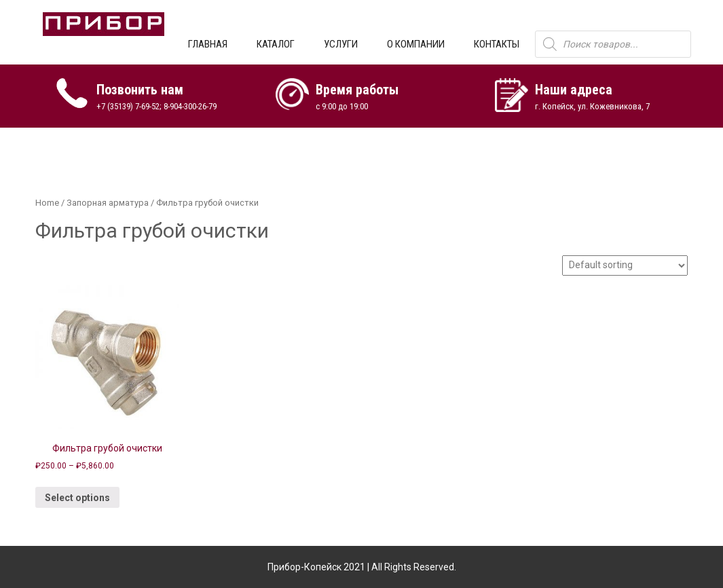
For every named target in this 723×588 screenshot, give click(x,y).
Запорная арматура (108, 203)
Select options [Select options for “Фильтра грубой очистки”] (77, 498)
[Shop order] (625, 265)
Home (47, 203)
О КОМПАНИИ (416, 44)
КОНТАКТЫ (497, 44)
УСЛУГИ (341, 44)
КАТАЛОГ (276, 44)
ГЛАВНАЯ (208, 44)
